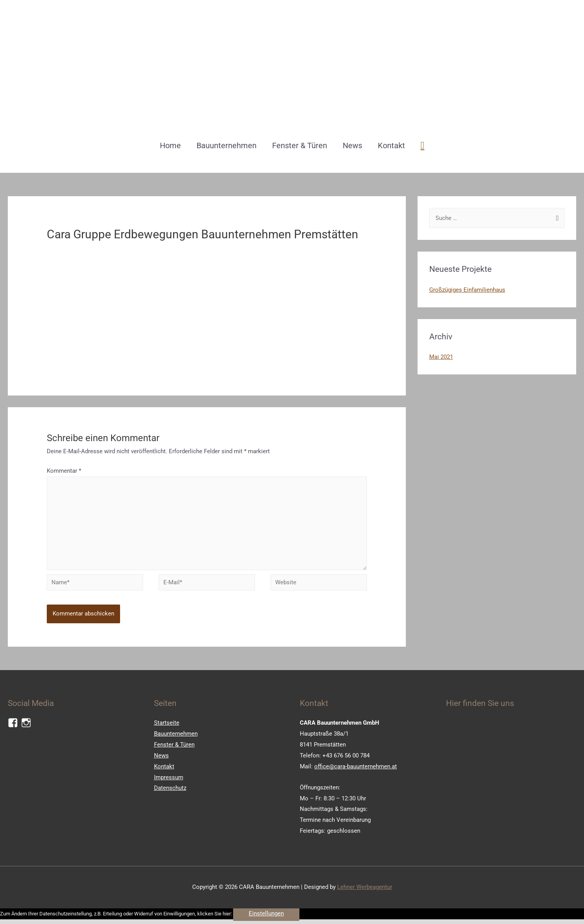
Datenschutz (170, 791)
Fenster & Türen (300, 145)
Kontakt (391, 145)
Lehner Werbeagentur (365, 890)
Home (170, 145)
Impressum (169, 780)
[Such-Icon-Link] (423, 145)
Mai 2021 (441, 357)
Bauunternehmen (227, 145)
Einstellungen (266, 917)
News (352, 145)
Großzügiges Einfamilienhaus (467, 290)
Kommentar (64, 471)
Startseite (167, 726)
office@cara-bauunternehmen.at (356, 770)
